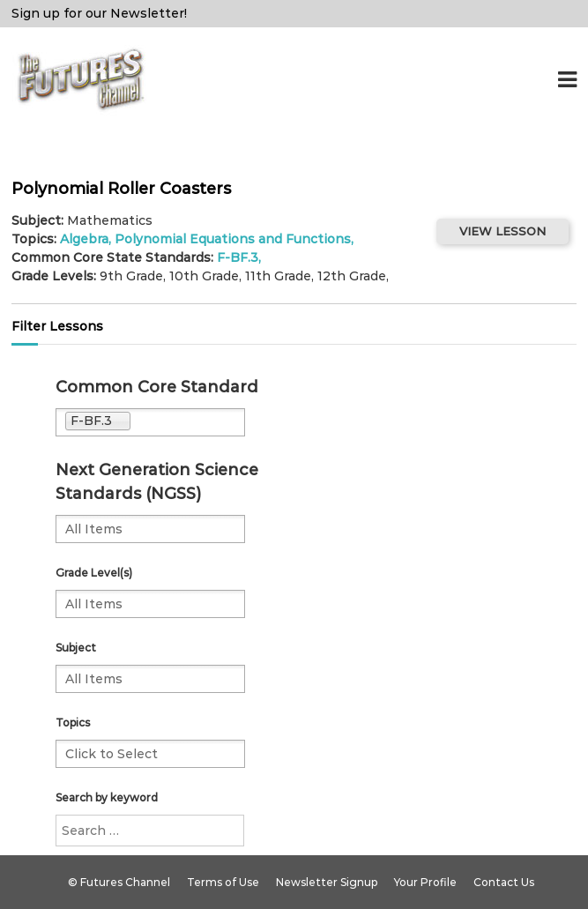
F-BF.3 (238, 257)
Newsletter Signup (327, 882)
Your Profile (425, 882)
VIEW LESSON (502, 231)
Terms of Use (223, 882)
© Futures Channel (119, 882)
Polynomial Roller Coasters (121, 189)
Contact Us (504, 882)
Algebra (84, 239)
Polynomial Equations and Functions (233, 239)
